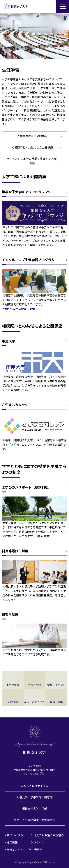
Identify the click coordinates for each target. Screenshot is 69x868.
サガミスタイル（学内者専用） (26, 850)
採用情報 (12, 842)
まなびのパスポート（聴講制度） (27, 487)
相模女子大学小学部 (34, 808)
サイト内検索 (50, 6)
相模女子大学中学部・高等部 (34, 797)
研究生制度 (10, 614)
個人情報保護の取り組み (48, 835)
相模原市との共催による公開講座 (32, 147)
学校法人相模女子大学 (35, 786)
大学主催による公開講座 (32, 136)
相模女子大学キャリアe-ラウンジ (27, 192)
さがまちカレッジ (15, 405)
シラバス (39, 842)
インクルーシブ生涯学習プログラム (28, 260)
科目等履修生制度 (15, 551)
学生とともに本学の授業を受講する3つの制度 (32, 161)
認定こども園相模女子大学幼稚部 (34, 820)
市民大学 (8, 341)
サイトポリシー (16, 835)
